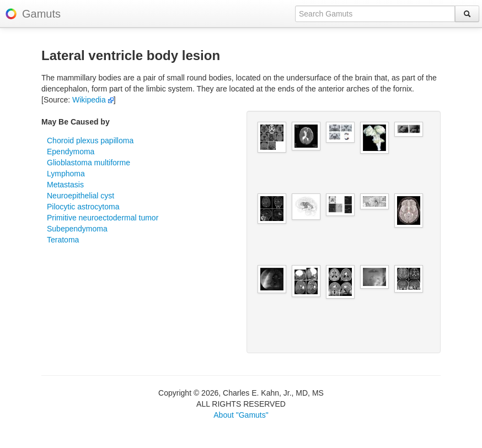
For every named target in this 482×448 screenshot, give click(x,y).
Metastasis (65, 185)
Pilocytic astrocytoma (83, 207)
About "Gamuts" (241, 415)
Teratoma (63, 240)
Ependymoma (71, 152)
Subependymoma (77, 229)
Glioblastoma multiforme (89, 163)
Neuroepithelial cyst (81, 196)
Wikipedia (93, 100)
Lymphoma (66, 174)
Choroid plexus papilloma (90, 141)
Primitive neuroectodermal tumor (103, 218)
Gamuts (41, 14)
